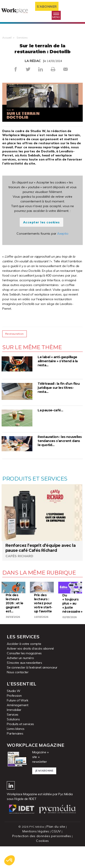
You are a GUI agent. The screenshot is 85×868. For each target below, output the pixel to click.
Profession (14, 696)
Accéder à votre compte (24, 644)
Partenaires (15, 733)
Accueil (7, 38)
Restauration (15, 334)
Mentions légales (36, 831)
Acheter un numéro (20, 658)
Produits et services (20, 724)
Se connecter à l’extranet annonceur (32, 667)
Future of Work (17, 700)
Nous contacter (18, 672)
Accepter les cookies (41, 222)
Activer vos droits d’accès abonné (30, 648)
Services (22, 38)
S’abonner (47, 7)
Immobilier (14, 710)
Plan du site (56, 827)
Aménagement (18, 705)
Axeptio (63, 234)
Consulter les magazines (24, 653)
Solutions (13, 719)
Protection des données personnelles (42, 836)
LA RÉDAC (33, 61)
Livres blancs (16, 729)
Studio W (14, 691)
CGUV (56, 831)
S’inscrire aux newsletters (24, 663)
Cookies (42, 841)
